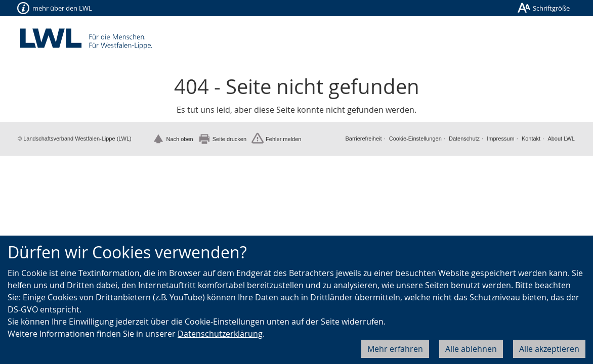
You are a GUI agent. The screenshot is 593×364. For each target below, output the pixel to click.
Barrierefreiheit (363, 139)
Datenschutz (464, 139)
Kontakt (531, 139)
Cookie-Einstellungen (415, 139)
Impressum (500, 139)
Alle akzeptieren (549, 349)
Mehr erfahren (395, 349)
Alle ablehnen (471, 349)
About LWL (561, 139)
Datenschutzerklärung (220, 334)
